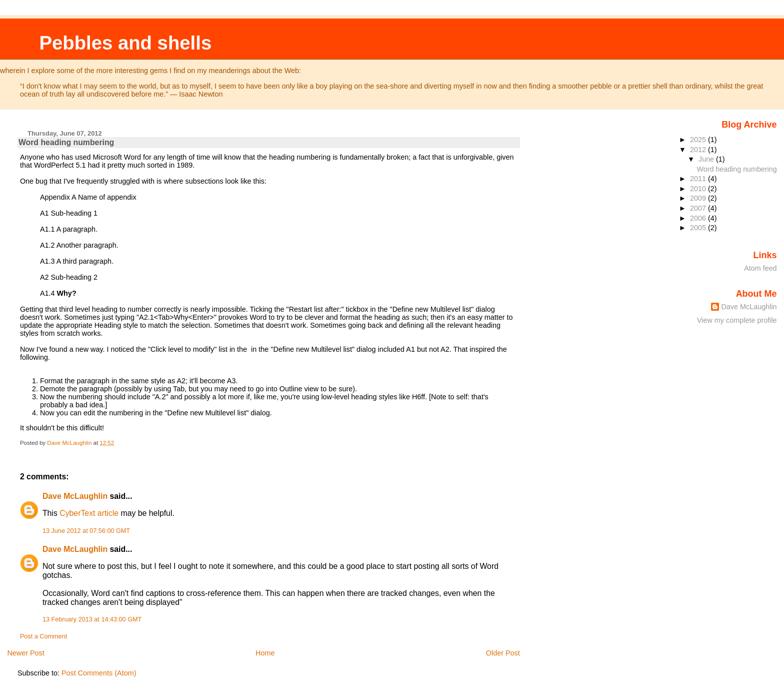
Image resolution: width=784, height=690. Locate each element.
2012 (699, 150)
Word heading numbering (737, 169)
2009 (699, 198)
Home (265, 653)
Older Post (503, 653)
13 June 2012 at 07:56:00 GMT (86, 531)
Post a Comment (43, 636)
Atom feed (760, 268)
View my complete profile (737, 320)
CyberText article (89, 513)
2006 (699, 218)
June (707, 159)
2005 (699, 228)
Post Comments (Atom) (99, 673)
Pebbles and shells (125, 43)
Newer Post (25, 653)
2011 (699, 179)
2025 (699, 140)
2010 (699, 189)
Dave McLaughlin (75, 496)
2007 (699, 208)
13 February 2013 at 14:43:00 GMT (92, 619)
